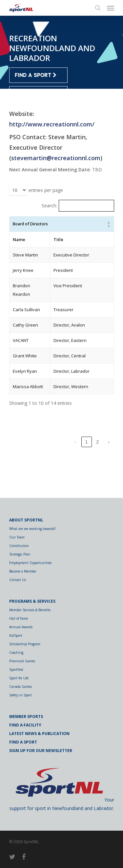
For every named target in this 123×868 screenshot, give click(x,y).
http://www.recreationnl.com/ (52, 124)
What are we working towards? (32, 529)
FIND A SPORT (36, 75)
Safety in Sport (20, 695)
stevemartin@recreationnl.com (56, 158)
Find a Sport (23, 742)
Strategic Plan (20, 554)
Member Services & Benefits (30, 610)
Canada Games (20, 687)
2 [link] (98, 476)
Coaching (16, 652)
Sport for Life (19, 678)
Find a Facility (25, 725)
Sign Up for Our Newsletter (41, 751)
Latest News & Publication (39, 734)
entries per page (46, 190)
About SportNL (26, 520)
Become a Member (23, 571)
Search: (49, 206)
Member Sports (26, 717)
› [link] (109, 476)
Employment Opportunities (30, 563)
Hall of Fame (19, 618)
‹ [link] (75, 476)
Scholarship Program (25, 644)
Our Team (17, 537)
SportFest (16, 670)
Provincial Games (22, 661)
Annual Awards (21, 627)
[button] (109, 224)
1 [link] (87, 476)
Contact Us (18, 580)
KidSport (16, 635)
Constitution (19, 546)
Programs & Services (32, 601)
